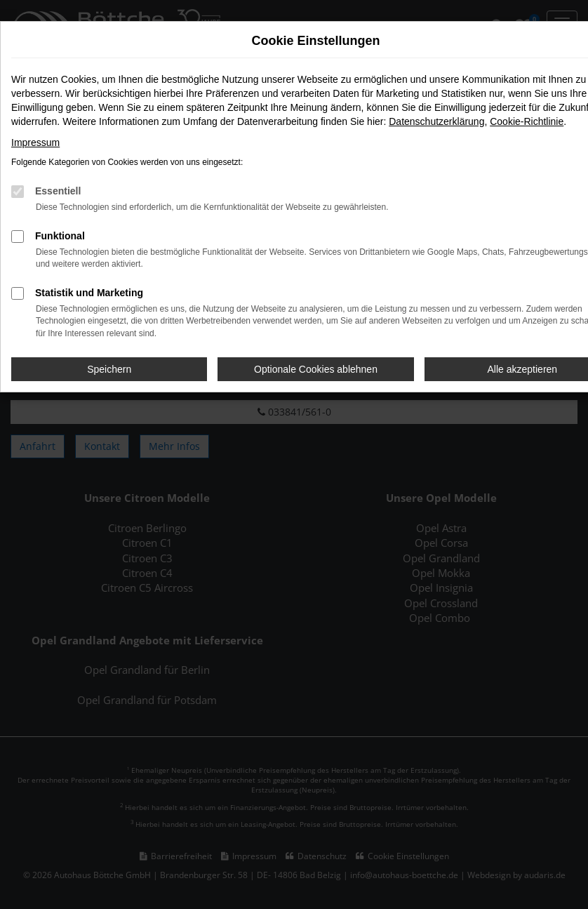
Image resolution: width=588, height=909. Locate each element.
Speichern (109, 369)
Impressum (35, 142)
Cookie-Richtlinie (527, 121)
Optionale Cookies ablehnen (316, 369)
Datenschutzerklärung (436, 121)
